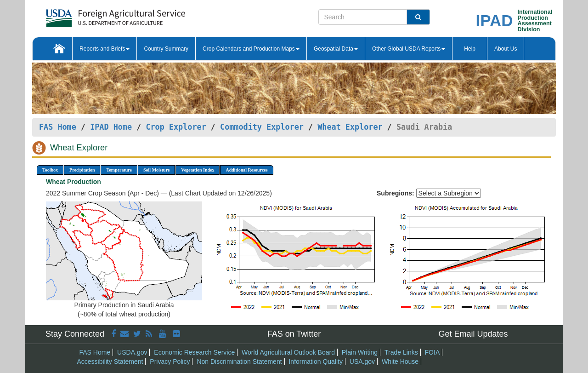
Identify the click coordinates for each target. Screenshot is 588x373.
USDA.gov (132, 352)
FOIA (433, 352)
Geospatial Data (336, 49)
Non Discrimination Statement (239, 362)
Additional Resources (246, 170)
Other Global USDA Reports (409, 49)
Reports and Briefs (105, 49)
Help (470, 49)
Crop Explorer (176, 127)
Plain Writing (360, 352)
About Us (506, 49)
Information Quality (316, 362)
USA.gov (362, 362)
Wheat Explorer (350, 127)
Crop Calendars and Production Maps (251, 49)
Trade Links (401, 352)
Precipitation (82, 170)
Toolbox (50, 170)
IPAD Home (111, 127)
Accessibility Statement (110, 362)
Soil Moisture (156, 170)
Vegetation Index (198, 170)
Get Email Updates (473, 334)
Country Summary (166, 49)
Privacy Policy (170, 362)
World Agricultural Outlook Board (288, 352)
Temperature (119, 170)
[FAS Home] (93, 15)
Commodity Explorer (262, 127)
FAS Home (58, 127)
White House (400, 362)
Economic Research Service (194, 352)
